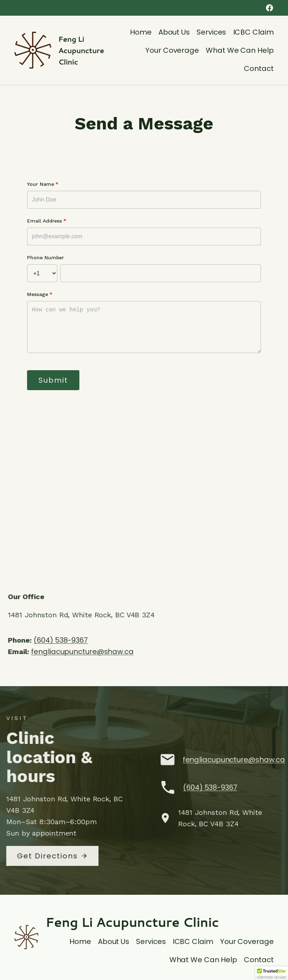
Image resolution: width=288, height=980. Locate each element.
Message (40, 294)
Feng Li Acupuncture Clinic (81, 50)
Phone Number (46, 257)
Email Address (47, 221)
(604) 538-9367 (66, 640)
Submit (53, 380)
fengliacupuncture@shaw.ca (88, 652)
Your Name (43, 184)
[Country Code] (42, 273)
